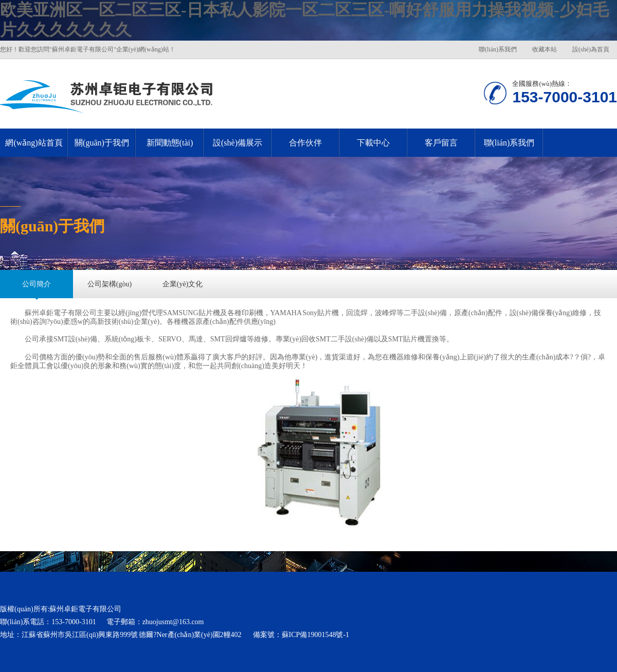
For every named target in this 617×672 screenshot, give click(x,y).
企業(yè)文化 (183, 284)
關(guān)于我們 (102, 143)
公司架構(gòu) (110, 284)
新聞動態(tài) (170, 143)
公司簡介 (37, 284)
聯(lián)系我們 (498, 49)
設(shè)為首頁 (591, 49)
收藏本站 (545, 49)
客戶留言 (441, 143)
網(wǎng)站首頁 (34, 143)
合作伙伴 (305, 143)
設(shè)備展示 (238, 143)
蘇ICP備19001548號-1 (315, 635)
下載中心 (373, 143)
